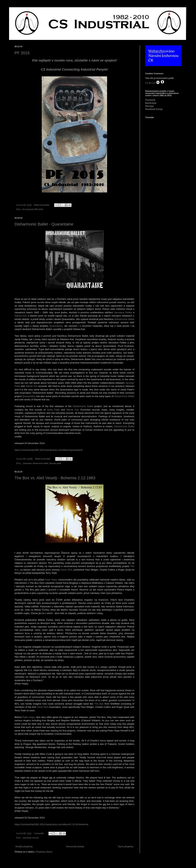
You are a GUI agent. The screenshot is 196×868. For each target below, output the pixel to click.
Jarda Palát (53, 410)
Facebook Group (154, 109)
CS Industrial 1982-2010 (32, 209)
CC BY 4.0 (155, 82)
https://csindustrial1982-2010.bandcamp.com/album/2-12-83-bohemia (51, 824)
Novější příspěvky (24, 847)
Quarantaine (56, 326)
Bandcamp (151, 103)
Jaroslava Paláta (123, 312)
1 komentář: (39, 833)
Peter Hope (51, 580)
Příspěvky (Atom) (44, 852)
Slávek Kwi (31, 386)
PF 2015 (22, 53)
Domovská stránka (75, 847)
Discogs (149, 106)
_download (27, 463)
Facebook (150, 100)
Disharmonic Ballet (124, 319)
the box (36, 838)
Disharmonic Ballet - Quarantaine (44, 224)
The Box (99, 704)
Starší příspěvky (126, 847)
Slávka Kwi (21, 316)
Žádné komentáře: (42, 205)
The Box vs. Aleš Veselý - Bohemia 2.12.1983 (55, 478)
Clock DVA (66, 570)
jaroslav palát (55, 463)
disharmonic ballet (40, 463)
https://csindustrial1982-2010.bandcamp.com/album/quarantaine (49, 450)
